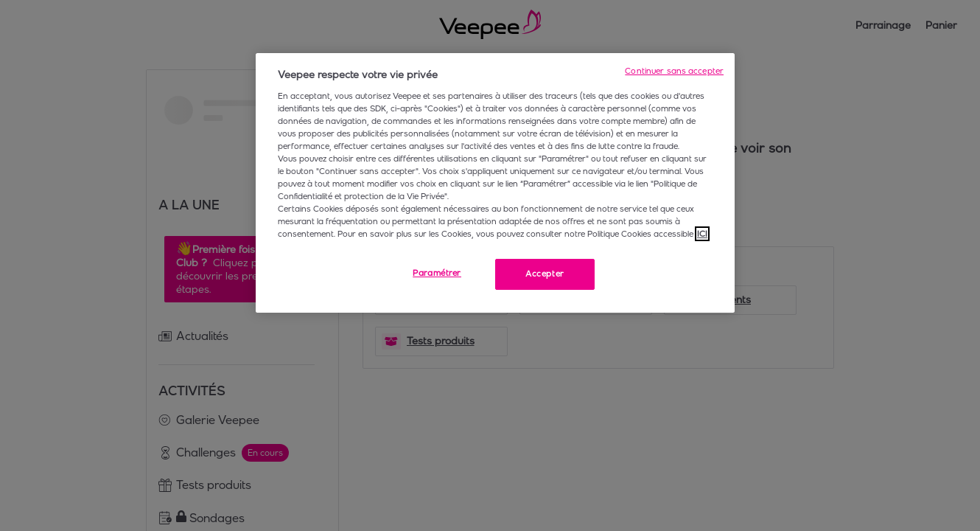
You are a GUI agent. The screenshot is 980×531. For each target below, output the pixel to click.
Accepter (545, 274)
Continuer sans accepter (674, 71)
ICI (702, 234)
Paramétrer (437, 273)
